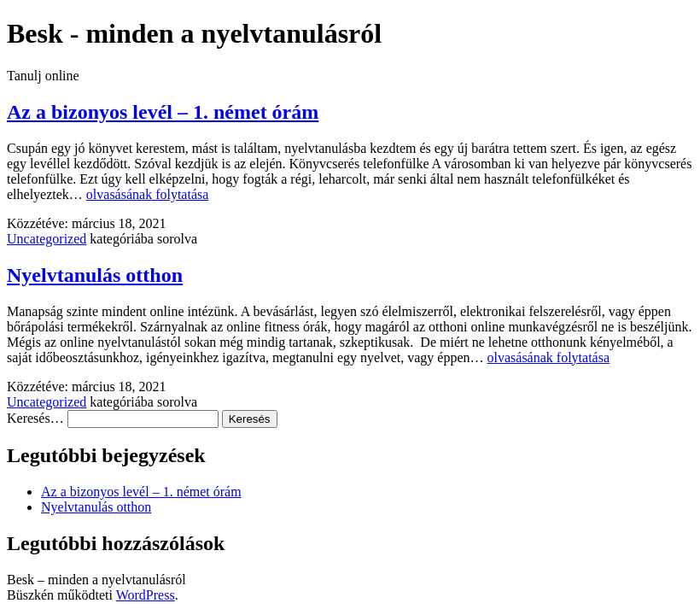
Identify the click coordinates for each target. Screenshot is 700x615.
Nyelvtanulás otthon (95, 275)
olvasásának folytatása (148, 194)
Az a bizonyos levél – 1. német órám (163, 112)
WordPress (146, 595)
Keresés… (35, 418)
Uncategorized (47, 239)
